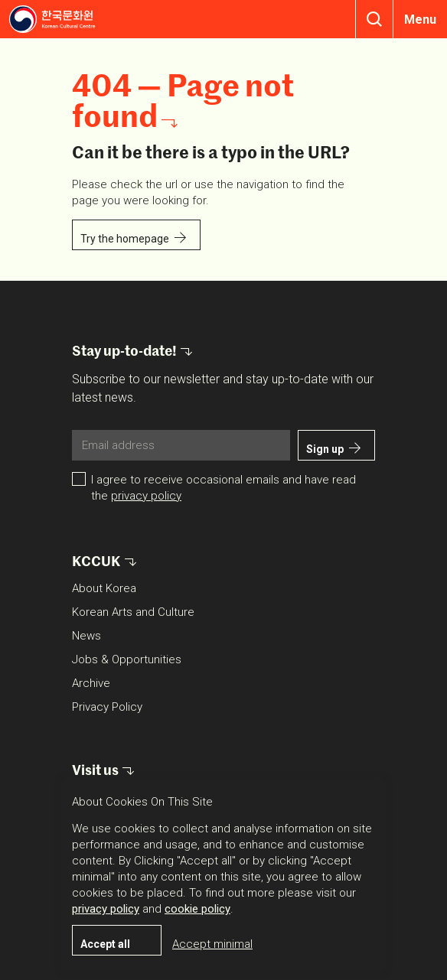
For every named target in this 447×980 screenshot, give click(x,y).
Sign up (325, 449)
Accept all (105, 944)
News (86, 636)
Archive (91, 683)
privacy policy (146, 496)
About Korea (104, 588)
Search (374, 19)
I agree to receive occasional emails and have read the (223, 488)
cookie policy (197, 909)
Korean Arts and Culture (133, 612)
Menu (420, 20)
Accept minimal (212, 944)
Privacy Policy (107, 707)
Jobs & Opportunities (127, 659)
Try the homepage (125, 239)
